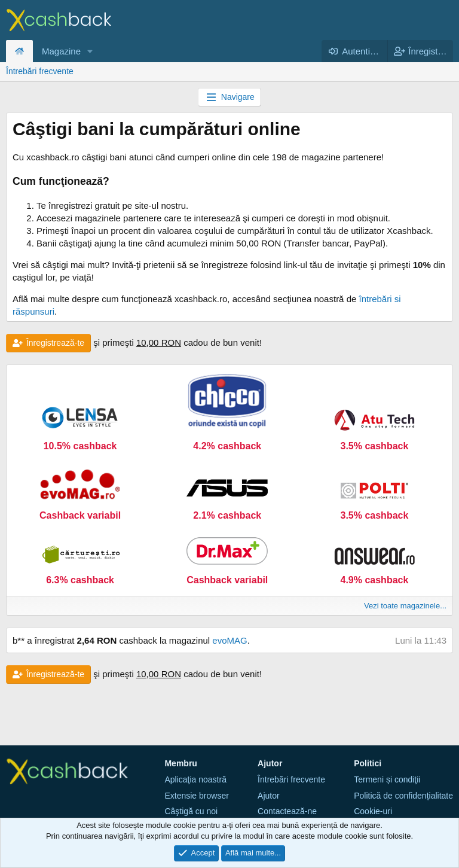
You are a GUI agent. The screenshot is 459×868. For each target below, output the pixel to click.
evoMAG (229, 640)
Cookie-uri (373, 811)
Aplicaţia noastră (195, 779)
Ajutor (269, 796)
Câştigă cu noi (191, 811)
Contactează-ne (287, 811)
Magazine (61, 51)
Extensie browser (196, 796)
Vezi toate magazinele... (405, 606)
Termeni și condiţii (387, 779)
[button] (90, 51)
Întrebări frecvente (40, 71)
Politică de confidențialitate (403, 796)
